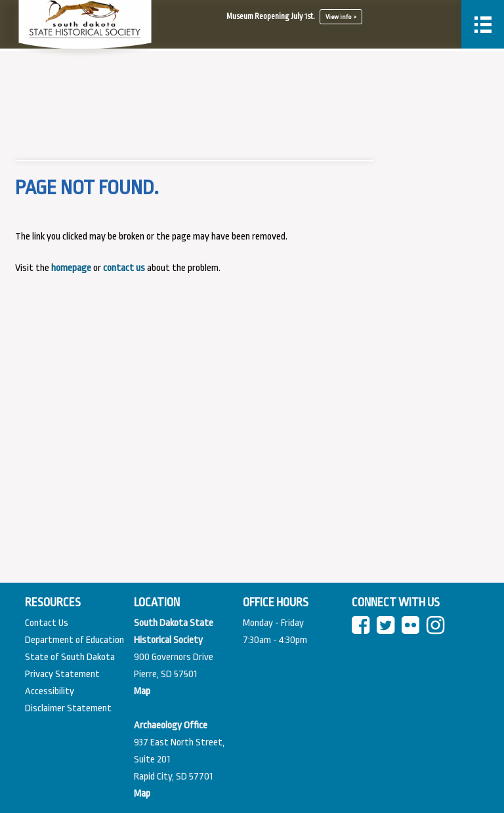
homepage (71, 268)
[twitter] (388, 630)
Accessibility (50, 691)
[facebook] (363, 630)
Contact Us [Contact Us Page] (47, 623)
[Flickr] (413, 630)
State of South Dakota (70, 657)
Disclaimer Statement (68, 708)
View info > (341, 17)
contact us (124, 268)
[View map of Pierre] (142, 794)
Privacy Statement (62, 674)
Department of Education (74, 640)
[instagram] (438, 630)
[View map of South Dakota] (142, 691)
